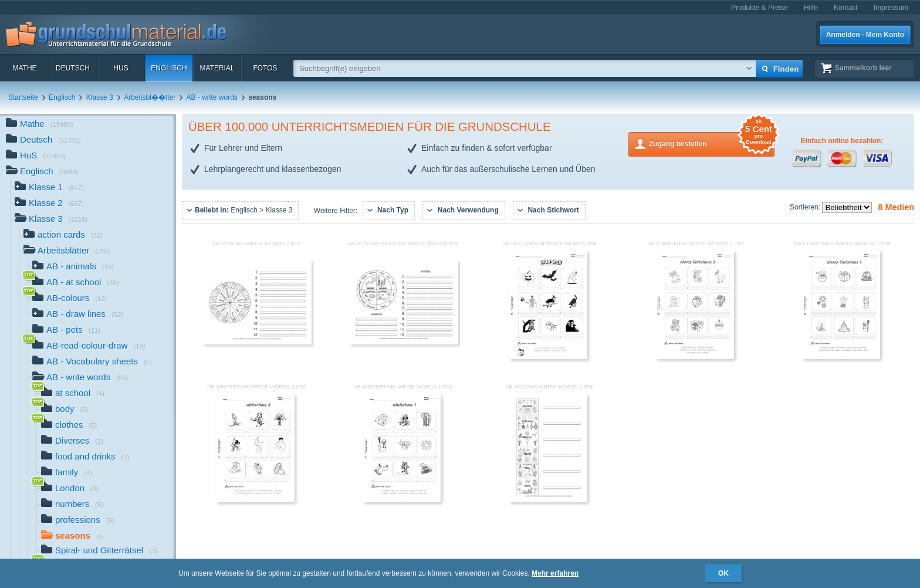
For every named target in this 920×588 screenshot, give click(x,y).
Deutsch (73, 68)
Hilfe (811, 8)
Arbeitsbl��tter (150, 97)
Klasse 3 (100, 97)
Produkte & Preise (760, 8)
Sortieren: (806, 207)
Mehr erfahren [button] (555, 573)
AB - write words (212, 97)
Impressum (891, 8)
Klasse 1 (49, 188)
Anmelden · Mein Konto (865, 35)
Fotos (265, 68)
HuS (121, 68)
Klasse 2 (49, 204)
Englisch (169, 68)
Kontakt (846, 8)
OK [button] (723, 573)
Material (217, 68)
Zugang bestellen (712, 143)
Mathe (24, 68)
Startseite (23, 97)
